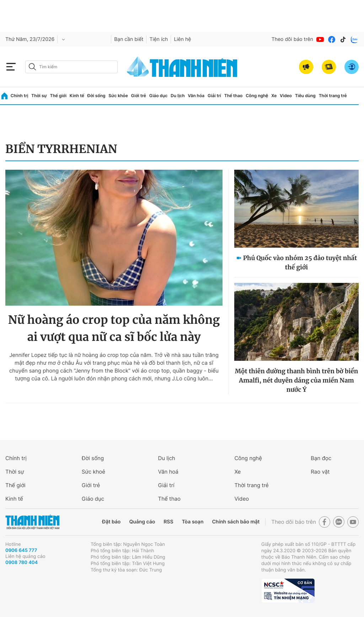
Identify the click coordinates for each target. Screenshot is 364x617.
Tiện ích (159, 39)
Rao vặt (320, 472)
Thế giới (58, 96)
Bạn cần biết (129, 39)
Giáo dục (159, 96)
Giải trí (214, 96)
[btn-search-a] (32, 67)
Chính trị (20, 96)
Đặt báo (111, 522)
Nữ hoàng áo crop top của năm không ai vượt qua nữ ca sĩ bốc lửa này (114, 328)
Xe (274, 96)
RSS (168, 522)
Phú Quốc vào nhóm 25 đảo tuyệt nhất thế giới (300, 263)
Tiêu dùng (305, 96)
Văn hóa (196, 96)
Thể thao (234, 96)
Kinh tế (77, 96)
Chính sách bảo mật (236, 522)
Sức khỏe (118, 96)
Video (286, 96)
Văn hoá (168, 472)
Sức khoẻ (93, 472)
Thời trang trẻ (333, 96)
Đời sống (97, 96)
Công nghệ (257, 96)
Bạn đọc (321, 458)
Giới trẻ (139, 96)
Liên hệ (182, 39)
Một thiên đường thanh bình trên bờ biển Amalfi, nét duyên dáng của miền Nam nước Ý (297, 380)
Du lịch (178, 96)
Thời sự (39, 96)
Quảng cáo (142, 522)
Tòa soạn (193, 522)
